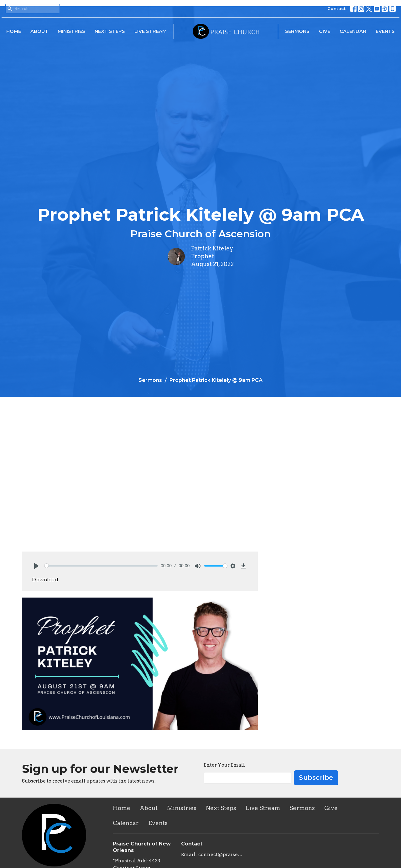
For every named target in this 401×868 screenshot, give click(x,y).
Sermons (297, 31)
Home (14, 31)
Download (45, 580)
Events (385, 31)
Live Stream (151, 31)
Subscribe (316, 778)
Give (325, 31)
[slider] (101, 566)
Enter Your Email (224, 765)
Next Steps (110, 31)
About (39, 31)
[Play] (36, 566)
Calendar (353, 31)
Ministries (71, 31)
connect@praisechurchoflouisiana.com (221, 855)
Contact (337, 8)
